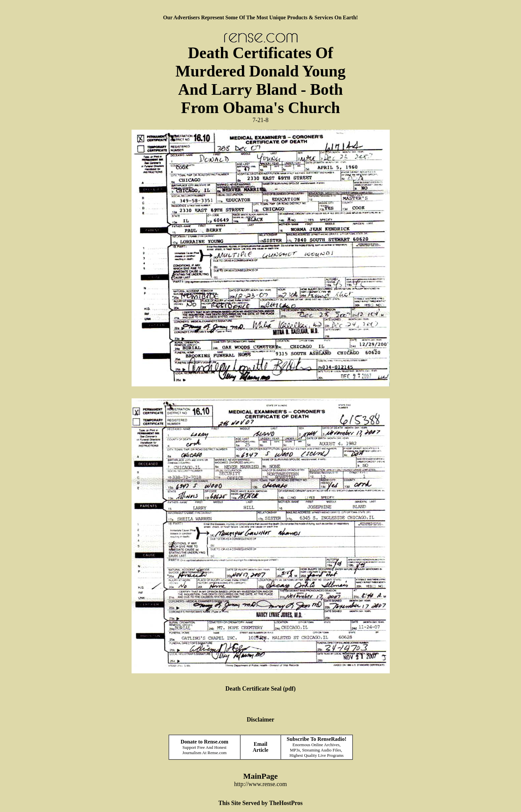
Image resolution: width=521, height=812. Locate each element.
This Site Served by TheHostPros (260, 803)
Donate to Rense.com (205, 742)
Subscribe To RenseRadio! (317, 739)
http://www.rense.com (261, 784)
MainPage (260, 776)
